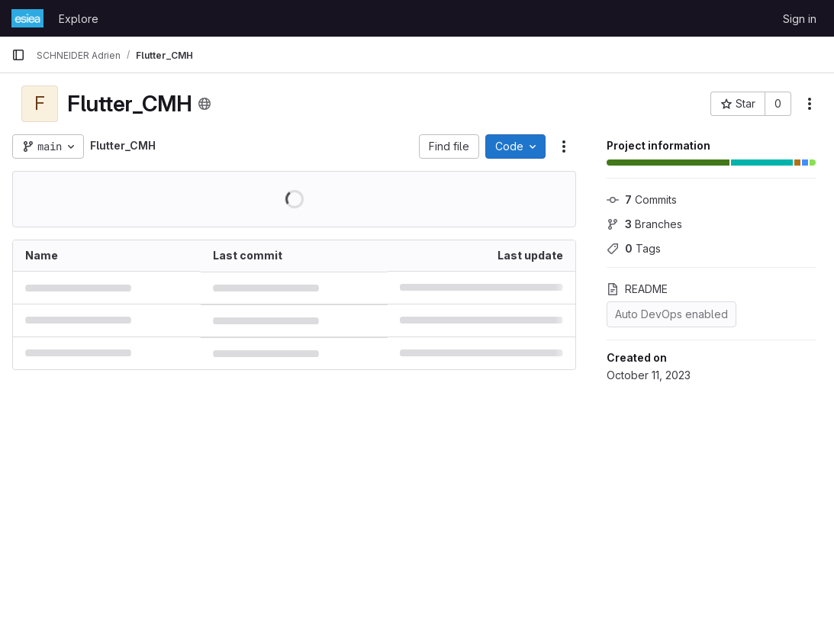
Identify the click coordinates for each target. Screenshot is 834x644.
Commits (642, 200)
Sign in (800, 19)
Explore (79, 19)
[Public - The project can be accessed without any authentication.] (204, 104)
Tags (634, 248)
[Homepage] (27, 18)
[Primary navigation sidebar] (18, 55)
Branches (644, 224)
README (637, 289)
